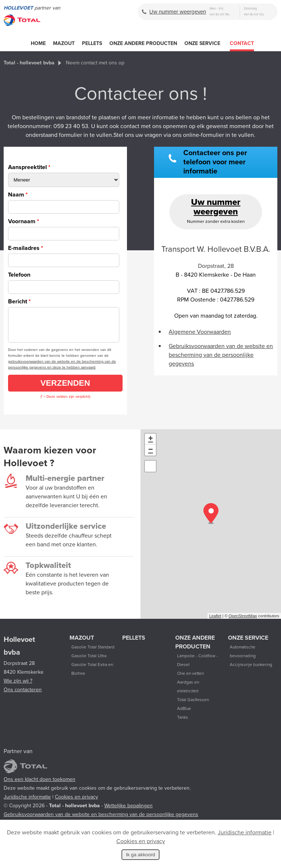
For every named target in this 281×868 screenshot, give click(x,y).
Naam (18, 195)
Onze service (202, 43)
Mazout (64, 43)
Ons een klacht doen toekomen (40, 785)
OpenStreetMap (243, 621)
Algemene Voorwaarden (200, 332)
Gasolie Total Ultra (89, 661)
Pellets (92, 43)
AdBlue (184, 714)
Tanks (183, 723)
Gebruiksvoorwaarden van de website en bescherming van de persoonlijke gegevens (221, 355)
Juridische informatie (27, 802)
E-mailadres (26, 248)
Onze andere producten (143, 43)
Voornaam (24, 221)
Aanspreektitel (29, 167)
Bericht (19, 302)
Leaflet (215, 621)
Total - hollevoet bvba (29, 63)
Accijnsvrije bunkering (251, 670)
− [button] (151, 456)
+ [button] (151, 445)
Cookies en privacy (76, 802)
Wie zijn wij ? (18, 686)
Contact (242, 43)
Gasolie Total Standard (93, 652)
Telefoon (19, 275)
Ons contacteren (23, 695)
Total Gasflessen (193, 705)
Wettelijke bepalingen (128, 811)
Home (38, 43)
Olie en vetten (190, 679)
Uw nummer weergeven (178, 12)
